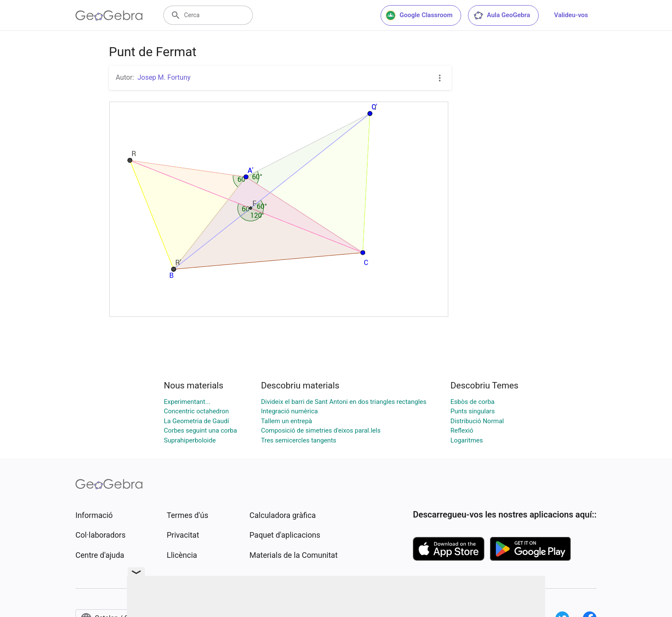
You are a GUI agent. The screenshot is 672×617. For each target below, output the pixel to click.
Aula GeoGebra (502, 15)
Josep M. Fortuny (164, 77)
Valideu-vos (571, 15)
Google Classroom (419, 15)
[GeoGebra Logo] (109, 15)
